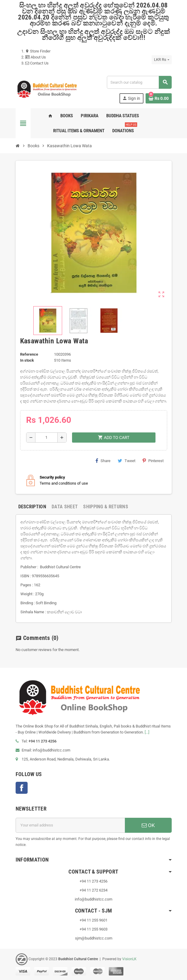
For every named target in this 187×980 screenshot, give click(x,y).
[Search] (139, 82)
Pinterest (153, 461)
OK (148, 825)
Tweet (127, 461)
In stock (27, 360)
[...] (147, 732)
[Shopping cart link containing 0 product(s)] (159, 98)
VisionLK (129, 959)
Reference (29, 354)
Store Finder (38, 51)
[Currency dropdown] (161, 60)
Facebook (22, 788)
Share (103, 461)
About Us (36, 57)
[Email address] (70, 825)
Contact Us (37, 63)
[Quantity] (46, 438)
